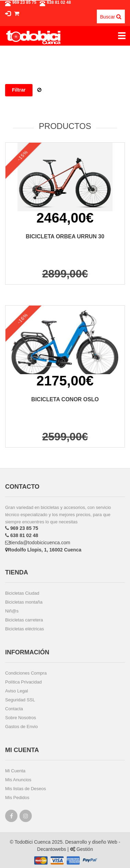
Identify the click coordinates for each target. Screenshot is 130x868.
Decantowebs (51, 849)
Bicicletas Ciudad (22, 593)
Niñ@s (12, 611)
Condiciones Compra (26, 673)
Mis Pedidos (17, 798)
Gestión (82, 849)
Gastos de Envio (21, 727)
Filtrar (19, 90)
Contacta (14, 709)
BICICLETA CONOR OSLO (65, 399)
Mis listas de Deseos (25, 789)
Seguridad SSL (20, 700)
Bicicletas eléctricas (24, 629)
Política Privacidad (23, 682)
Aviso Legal (17, 691)
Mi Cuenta (15, 771)
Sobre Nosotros (21, 718)
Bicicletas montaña (24, 602)
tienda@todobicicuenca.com (38, 543)
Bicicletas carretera (24, 620)
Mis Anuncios (18, 780)
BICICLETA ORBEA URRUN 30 (65, 236)
